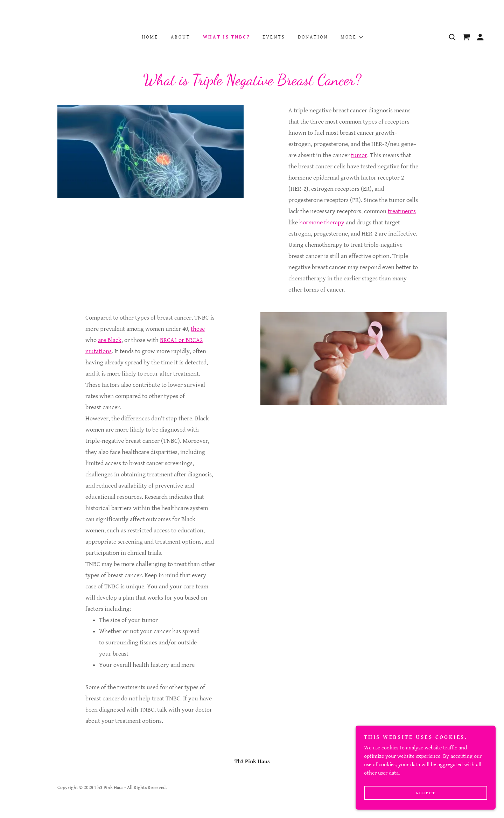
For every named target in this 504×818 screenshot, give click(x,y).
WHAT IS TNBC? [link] (227, 37)
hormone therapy (322, 222)
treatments (402, 211)
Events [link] (274, 37)
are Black (110, 340)
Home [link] (150, 37)
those (198, 329)
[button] (351, 37)
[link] (466, 37)
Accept (425, 802)
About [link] (181, 37)
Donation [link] (313, 37)
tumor (359, 155)
